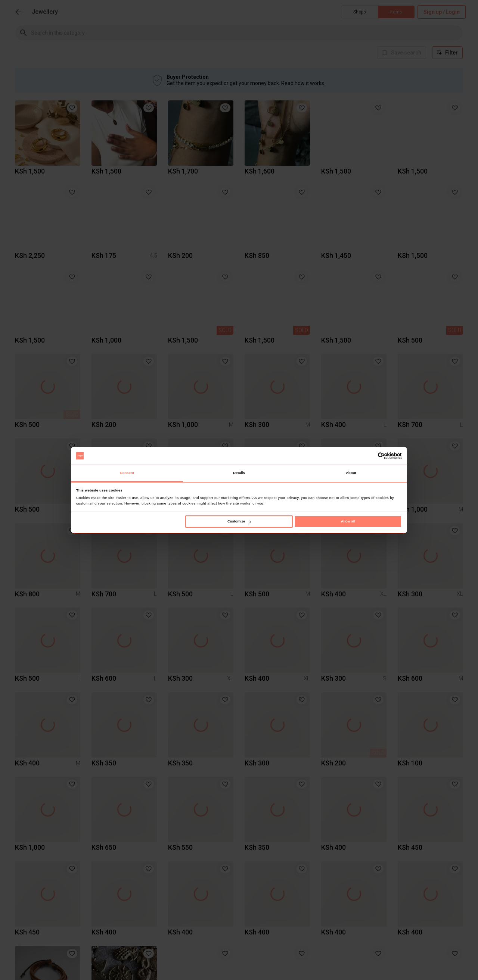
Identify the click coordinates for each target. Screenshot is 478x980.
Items (396, 12)
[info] (402, 53)
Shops (360, 12)
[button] (72, 108)
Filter (447, 53)
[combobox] (247, 33)
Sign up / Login (442, 12)
